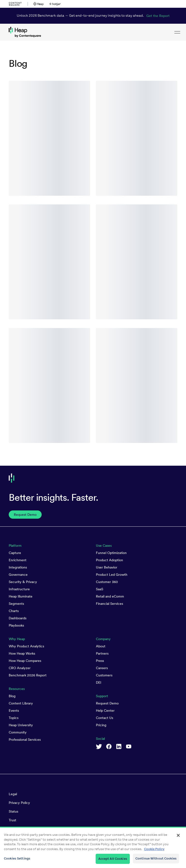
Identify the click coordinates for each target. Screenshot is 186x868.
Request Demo (107, 703)
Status (13, 811)
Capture (15, 553)
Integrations (18, 567)
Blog (12, 696)
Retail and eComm (110, 596)
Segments (16, 604)
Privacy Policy (19, 803)
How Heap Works (22, 653)
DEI (99, 682)
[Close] (178, 838)
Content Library (21, 703)
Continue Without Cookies (156, 861)
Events (14, 711)
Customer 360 (107, 582)
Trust (12, 820)
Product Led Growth (112, 575)
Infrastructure (19, 589)
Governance (18, 575)
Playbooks (16, 625)
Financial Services (109, 604)
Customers (104, 675)
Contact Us (105, 718)
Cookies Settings (17, 861)
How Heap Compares (25, 661)
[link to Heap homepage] (93, 32)
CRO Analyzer (20, 668)
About (101, 646)
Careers (102, 668)
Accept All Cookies (113, 861)
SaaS (100, 589)
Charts (14, 611)
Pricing (101, 725)
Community (18, 732)
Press (100, 661)
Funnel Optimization (111, 553)
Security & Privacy (23, 582)
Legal (13, 794)
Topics (14, 718)
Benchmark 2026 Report (28, 675)
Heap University (21, 725)
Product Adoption (109, 560)
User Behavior (107, 567)
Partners (102, 653)
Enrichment (18, 560)
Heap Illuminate (21, 596)
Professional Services (25, 740)
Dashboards (18, 618)
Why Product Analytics (26, 646)
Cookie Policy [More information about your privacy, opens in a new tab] (154, 851)
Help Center (105, 711)
